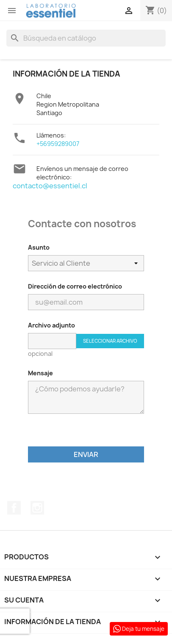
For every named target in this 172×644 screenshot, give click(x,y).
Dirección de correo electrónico (75, 286)
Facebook (14, 508)
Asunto (39, 247)
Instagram (37, 508)
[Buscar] (86, 38)
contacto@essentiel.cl (50, 186)
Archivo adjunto (51, 325)
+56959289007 (58, 144)
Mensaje (40, 373)
